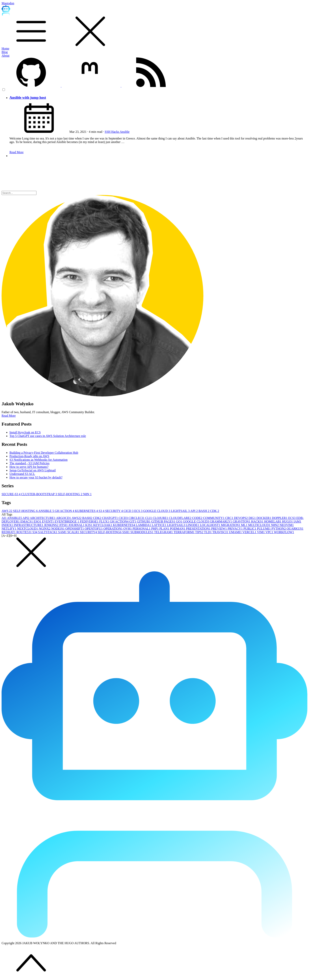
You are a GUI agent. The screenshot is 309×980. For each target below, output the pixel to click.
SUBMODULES (142, 532)
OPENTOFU (94, 529)
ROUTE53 (24, 532)
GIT (133, 521)
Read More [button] (9, 416)
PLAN (165, 529)
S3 (102, 511)
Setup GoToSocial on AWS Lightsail (33, 470)
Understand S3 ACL (22, 474)
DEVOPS (241, 518)
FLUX (105, 521)
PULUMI (264, 529)
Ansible (125, 132)
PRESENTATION (199, 529)
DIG (252, 518)
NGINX (45, 529)
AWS (7, 511)
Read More (17, 152)
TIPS (200, 532)
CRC (230, 518)
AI (4, 518)
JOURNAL (77, 525)
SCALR (74, 532)
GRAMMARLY (221, 521)
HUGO (288, 521)
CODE (198, 518)
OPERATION (113, 529)
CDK (215, 511)
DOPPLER (280, 518)
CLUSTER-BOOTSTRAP (40, 494)
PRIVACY (235, 529)
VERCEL (250, 532)
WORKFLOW (284, 532)
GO (179, 521)
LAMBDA (144, 525)
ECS (139, 511)
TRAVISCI (221, 532)
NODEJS (58, 529)
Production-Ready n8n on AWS (29, 456)
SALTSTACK (48, 532)
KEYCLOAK (103, 525)
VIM (261, 532)
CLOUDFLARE (181, 518)
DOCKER (264, 518)
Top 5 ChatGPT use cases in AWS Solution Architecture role (48, 436)
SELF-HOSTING (70, 494)
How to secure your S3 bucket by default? (36, 477)
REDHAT (9, 532)
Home (5, 48)
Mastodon (8, 3)
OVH (128, 529)
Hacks (115, 132)
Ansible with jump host (28, 97)
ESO (38, 521)
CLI (149, 518)
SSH (108, 132)
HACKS (258, 521)
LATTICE (159, 525)
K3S (89, 525)
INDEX (8, 525)
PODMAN (178, 529)
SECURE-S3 (11, 494)
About (6, 56)
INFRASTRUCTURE (29, 525)
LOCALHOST (210, 525)
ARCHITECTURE (43, 518)
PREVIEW (219, 529)
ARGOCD (64, 518)
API (195, 511)
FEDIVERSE (89, 521)
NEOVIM (287, 525)
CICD (129, 511)
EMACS (27, 521)
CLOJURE (161, 518)
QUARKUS (295, 529)
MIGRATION (231, 525)
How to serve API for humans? (29, 467)
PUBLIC (250, 529)
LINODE (193, 525)
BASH (204, 511)
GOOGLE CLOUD (157, 511)
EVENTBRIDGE (67, 521)
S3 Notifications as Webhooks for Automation (39, 460)
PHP (155, 529)
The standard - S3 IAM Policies (29, 463)
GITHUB (144, 521)
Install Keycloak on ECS (25, 432)
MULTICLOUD (260, 525)
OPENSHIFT (75, 529)
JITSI (64, 525)
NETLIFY (9, 529)
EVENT (48, 521)
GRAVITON (242, 521)
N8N (87, 494)
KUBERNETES (87, 511)
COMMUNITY (214, 518)
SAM (63, 532)
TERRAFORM (184, 532)
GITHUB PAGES (164, 521)
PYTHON (279, 529)
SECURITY (114, 511)
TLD (208, 532)
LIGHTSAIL (181, 511)
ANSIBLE (47, 511)
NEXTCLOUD (28, 529)
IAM (297, 521)
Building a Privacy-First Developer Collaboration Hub (44, 453)
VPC (270, 532)
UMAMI (236, 532)
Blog (5, 52)
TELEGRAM (164, 532)
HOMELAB (273, 521)
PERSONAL (142, 529)
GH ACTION (65, 511)
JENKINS (52, 525)
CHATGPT (110, 518)
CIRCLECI (137, 518)
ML (245, 525)
